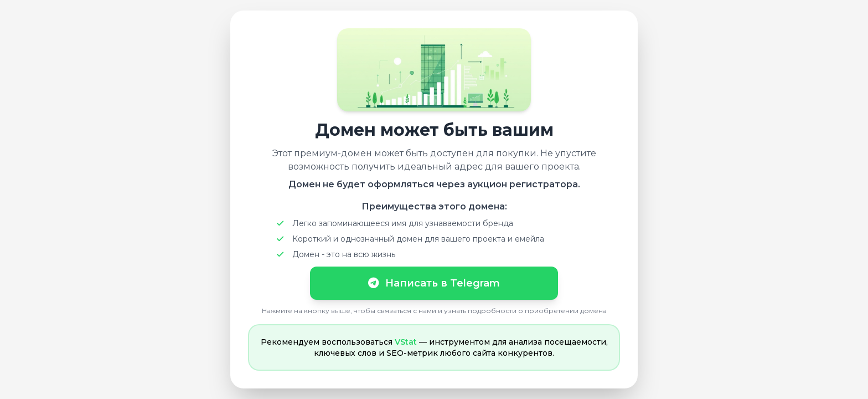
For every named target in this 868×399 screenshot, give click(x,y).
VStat (406, 342)
